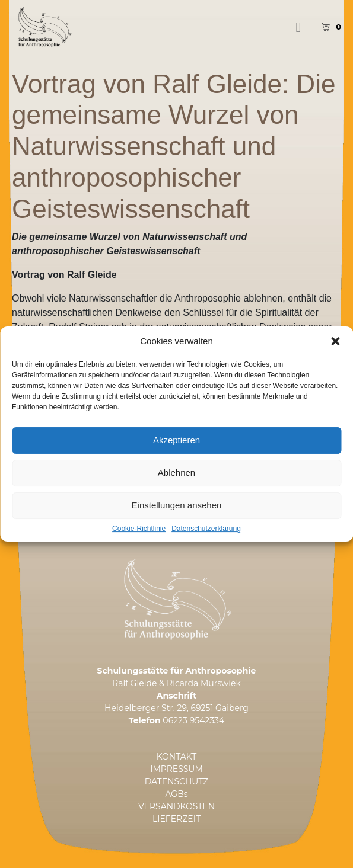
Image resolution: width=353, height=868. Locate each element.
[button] (335, 352)
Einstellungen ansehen (177, 516)
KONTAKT (177, 757)
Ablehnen (176, 484)
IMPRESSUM (176, 769)
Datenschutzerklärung (206, 539)
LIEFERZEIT (176, 819)
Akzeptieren (176, 451)
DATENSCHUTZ (177, 781)
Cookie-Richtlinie (139, 539)
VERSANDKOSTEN (176, 806)
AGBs (176, 794)
